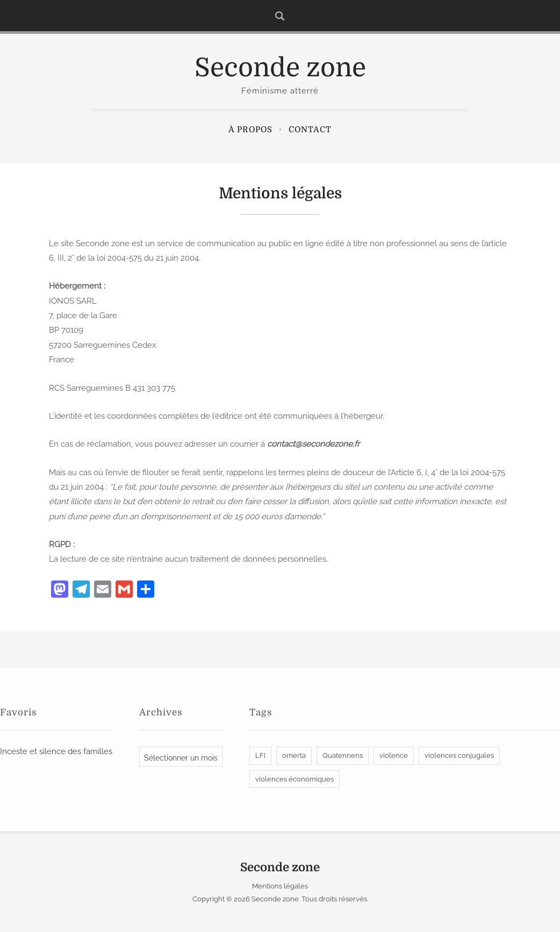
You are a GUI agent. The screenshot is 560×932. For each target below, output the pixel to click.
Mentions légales (280, 886)
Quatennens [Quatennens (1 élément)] (343, 755)
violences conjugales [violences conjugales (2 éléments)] (459, 755)
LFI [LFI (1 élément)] (260, 755)
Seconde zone (280, 68)
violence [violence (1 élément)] (394, 755)
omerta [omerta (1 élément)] (294, 755)
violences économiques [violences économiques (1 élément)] (295, 779)
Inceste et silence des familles (56, 751)
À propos (250, 130)
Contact (310, 130)
